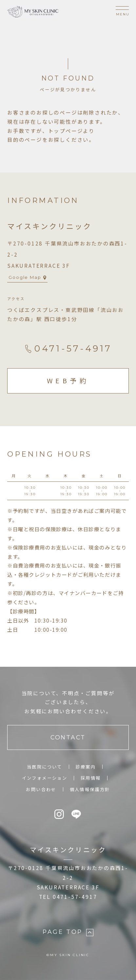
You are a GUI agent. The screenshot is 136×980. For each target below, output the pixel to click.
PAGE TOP (68, 932)
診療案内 (86, 767)
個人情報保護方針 (90, 789)
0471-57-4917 (68, 348)
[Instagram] (60, 814)
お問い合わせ (41, 789)
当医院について (45, 767)
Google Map (28, 277)
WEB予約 (68, 381)
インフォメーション (45, 778)
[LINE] (77, 814)
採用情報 (91, 778)
